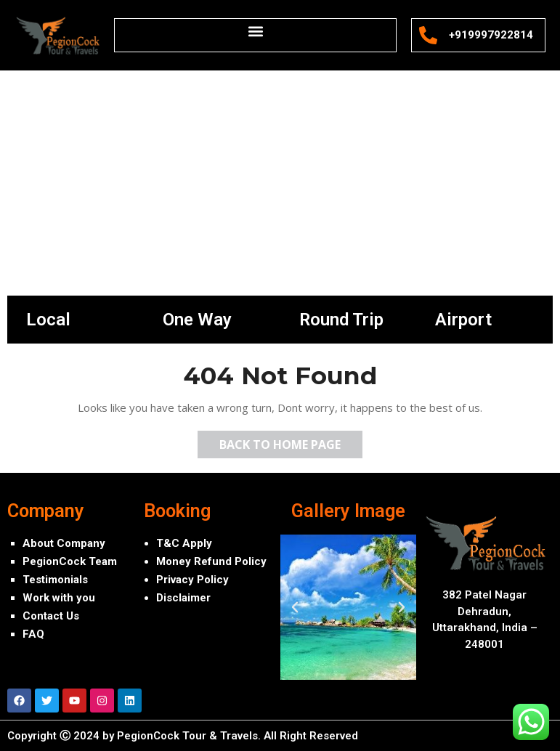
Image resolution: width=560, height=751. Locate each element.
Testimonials (55, 580)
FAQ (33, 634)
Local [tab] (48, 320)
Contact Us (51, 616)
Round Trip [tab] (341, 320)
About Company (64, 543)
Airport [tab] (463, 320)
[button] (255, 31)
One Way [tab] (197, 320)
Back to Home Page (291, 442)
